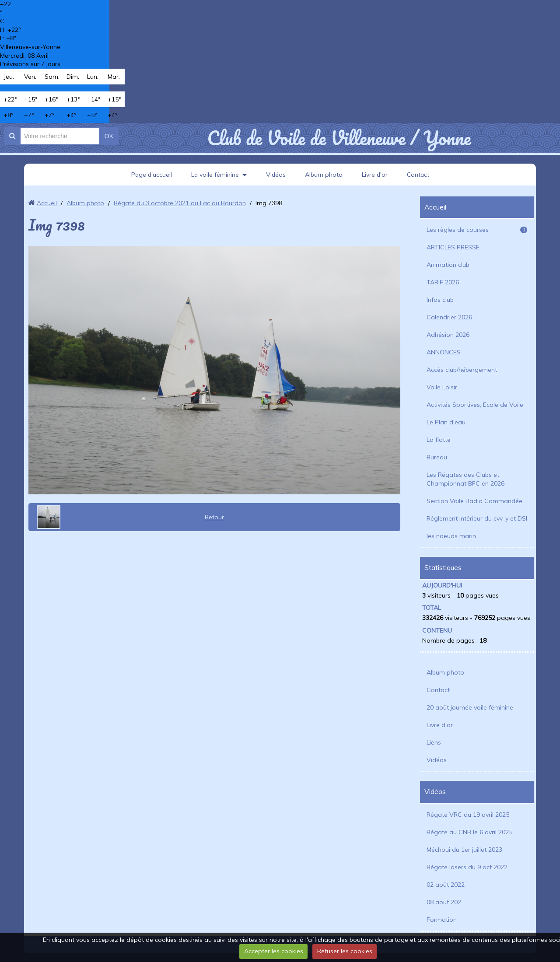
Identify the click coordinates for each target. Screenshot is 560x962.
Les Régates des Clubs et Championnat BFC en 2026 (465, 479)
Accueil (47, 203)
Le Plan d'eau (446, 422)
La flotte (439, 440)
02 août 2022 (446, 885)
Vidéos (276, 175)
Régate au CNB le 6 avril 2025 (469, 832)
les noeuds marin (451, 536)
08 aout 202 (444, 902)
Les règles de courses (477, 230)
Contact (419, 175)
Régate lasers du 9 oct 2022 (467, 867)
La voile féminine (215, 175)
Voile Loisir (442, 387)
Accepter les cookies (274, 951)
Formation (442, 920)
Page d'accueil (150, 175)
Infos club (440, 300)
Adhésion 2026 (448, 335)
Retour (214, 517)
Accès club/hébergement (462, 370)
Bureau (437, 457)
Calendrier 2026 (449, 317)
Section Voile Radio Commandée (474, 501)
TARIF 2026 (443, 282)
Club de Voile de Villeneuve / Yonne (339, 138)
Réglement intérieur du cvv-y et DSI (477, 518)
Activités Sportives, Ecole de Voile (475, 405)
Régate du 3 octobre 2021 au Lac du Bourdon (180, 203)
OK (109, 136)
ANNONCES (444, 352)
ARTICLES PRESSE (453, 247)
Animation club (448, 265)
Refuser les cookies (345, 951)
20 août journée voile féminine (470, 707)
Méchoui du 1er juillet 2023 (464, 850)
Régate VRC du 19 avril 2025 (468, 815)
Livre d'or (375, 175)
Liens (434, 742)
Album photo (324, 175)
